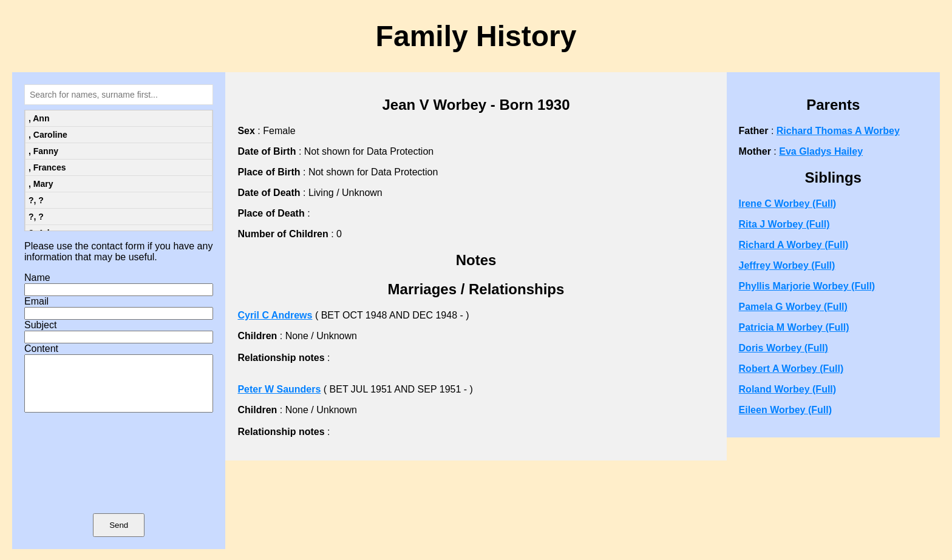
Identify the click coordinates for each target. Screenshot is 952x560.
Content (41, 349)
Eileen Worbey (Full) (786, 410)
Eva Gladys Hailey (821, 151)
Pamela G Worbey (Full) (793, 307)
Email (36, 301)
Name (37, 278)
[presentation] (119, 481)
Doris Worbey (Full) (784, 348)
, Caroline (48, 135)
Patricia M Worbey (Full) (794, 327)
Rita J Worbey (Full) (784, 224)
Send (119, 536)
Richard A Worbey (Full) (794, 245)
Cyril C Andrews (275, 315)
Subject (40, 325)
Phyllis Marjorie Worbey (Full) (807, 286)
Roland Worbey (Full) (788, 389)
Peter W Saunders (279, 389)
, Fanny (43, 151)
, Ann (39, 118)
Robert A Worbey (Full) (791, 369)
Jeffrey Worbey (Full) (787, 265)
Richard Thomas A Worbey (838, 131)
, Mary (41, 184)
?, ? (36, 200)
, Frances (47, 167)
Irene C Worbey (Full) (788, 204)
